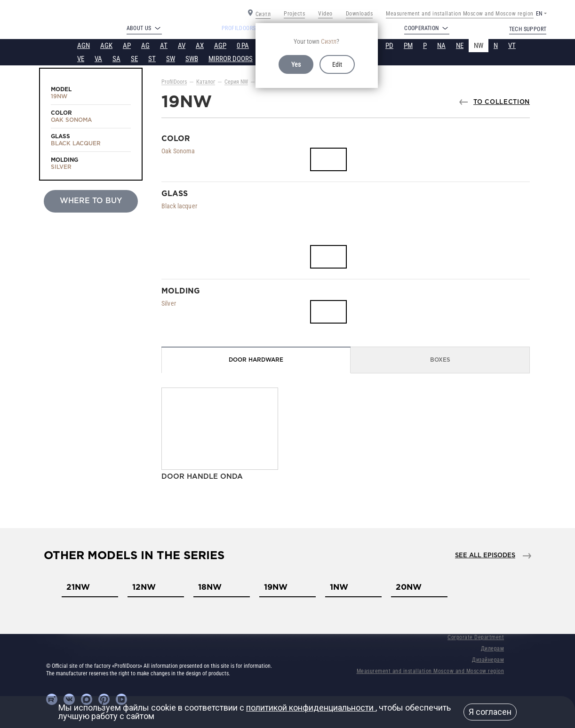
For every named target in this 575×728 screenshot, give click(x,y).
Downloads (359, 14)
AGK (106, 46)
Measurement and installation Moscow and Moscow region (460, 14)
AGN (84, 46)
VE (81, 59)
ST (152, 59)
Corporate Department (476, 637)
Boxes (440, 360)
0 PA (243, 46)
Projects (294, 14)
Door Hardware (256, 360)
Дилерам (493, 649)
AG (145, 46)
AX (200, 46)
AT (164, 46)
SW (171, 59)
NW (479, 46)
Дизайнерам (488, 660)
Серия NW (236, 82)
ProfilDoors (174, 82)
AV (182, 46)
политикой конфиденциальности (311, 708)
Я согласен (490, 712)
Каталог (206, 82)
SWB (192, 59)
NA (441, 46)
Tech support (528, 29)
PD (389, 46)
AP (127, 46)
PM (408, 46)
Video (325, 14)
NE (460, 46)
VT (512, 46)
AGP (220, 46)
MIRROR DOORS (231, 59)
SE (134, 59)
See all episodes (485, 556)
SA (116, 59)
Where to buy (91, 201)
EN (539, 14)
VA (98, 59)
